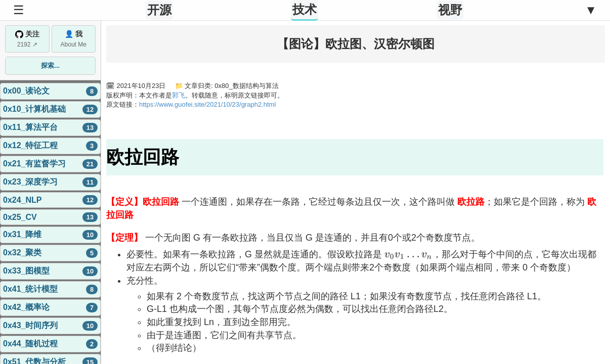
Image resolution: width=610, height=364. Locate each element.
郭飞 (179, 95)
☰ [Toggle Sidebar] (19, 10)
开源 (159, 10)
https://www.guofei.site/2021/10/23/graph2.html (207, 104)
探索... (50, 65)
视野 (450, 10)
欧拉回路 (143, 157)
